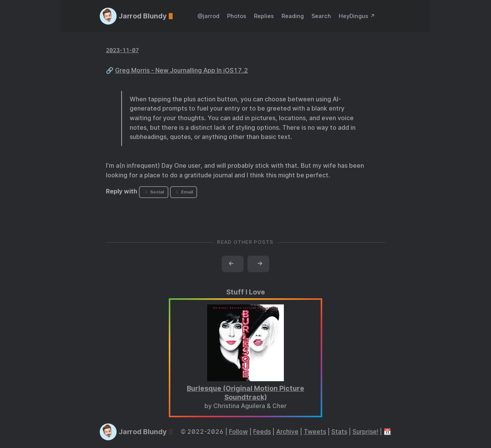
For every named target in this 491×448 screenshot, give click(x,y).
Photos (237, 16)
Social (154, 192)
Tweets (315, 432)
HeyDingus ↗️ (357, 16)
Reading (293, 16)
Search (321, 16)
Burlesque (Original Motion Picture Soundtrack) (245, 393)
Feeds (262, 432)
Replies (264, 16)
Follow (238, 432)
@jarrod (208, 16)
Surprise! (365, 432)
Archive (287, 432)
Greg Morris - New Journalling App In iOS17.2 (182, 70)
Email (183, 192)
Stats (339, 432)
